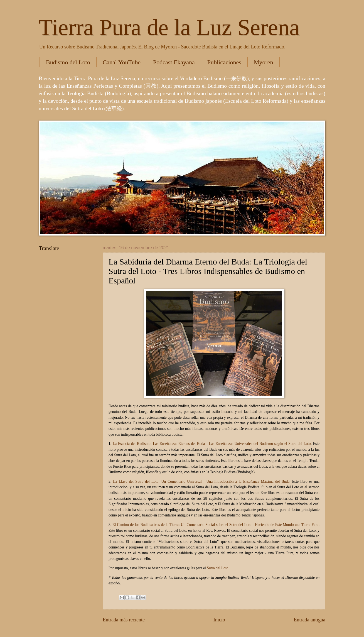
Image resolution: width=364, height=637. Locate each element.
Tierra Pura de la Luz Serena (169, 27)
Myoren (264, 62)
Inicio (219, 620)
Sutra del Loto (217, 568)
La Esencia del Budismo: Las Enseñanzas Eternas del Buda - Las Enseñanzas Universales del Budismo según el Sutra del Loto (212, 444)
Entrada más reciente (124, 620)
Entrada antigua (309, 620)
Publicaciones (224, 62)
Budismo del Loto (68, 62)
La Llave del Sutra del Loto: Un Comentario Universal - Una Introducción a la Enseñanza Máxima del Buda (201, 482)
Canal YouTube (122, 62)
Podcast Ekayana (174, 62)
